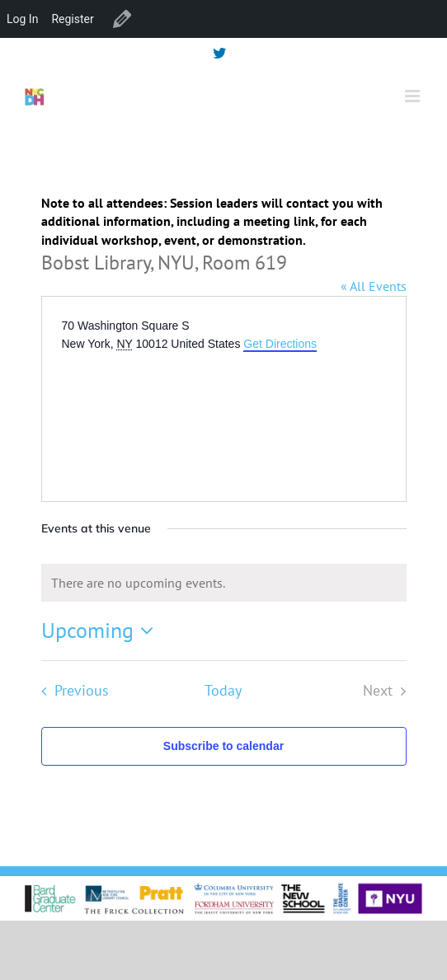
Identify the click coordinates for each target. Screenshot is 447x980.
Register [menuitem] (72, 19)
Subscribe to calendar (223, 746)
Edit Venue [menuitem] (122, 19)
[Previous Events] (71, 691)
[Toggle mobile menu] (414, 96)
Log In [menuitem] (22, 19)
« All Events (374, 286)
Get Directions (280, 344)
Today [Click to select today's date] (223, 690)
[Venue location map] (186, 415)
